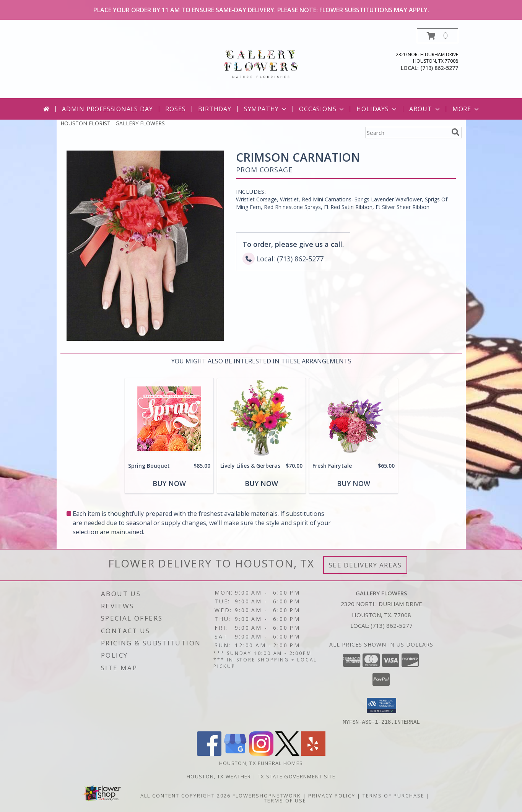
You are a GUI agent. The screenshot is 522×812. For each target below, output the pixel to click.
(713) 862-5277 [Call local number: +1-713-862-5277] (439, 68)
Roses (175, 109)
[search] (455, 132)
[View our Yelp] (313, 753)
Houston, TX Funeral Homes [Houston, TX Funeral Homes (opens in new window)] (261, 763)
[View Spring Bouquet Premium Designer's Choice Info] (169, 419)
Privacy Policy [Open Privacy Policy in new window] (332, 795)
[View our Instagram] (261, 753)
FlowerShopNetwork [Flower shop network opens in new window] (267, 795)
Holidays (377, 109)
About (425, 109)
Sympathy (266, 109)
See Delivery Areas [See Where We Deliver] (365, 565)
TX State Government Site (297, 776)
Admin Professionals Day (107, 109)
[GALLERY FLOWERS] (261, 63)
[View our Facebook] (209, 753)
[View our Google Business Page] (235, 753)
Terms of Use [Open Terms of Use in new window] (285, 800)
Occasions (322, 109)
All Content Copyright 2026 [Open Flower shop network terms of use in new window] (185, 795)
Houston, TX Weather (219, 776)
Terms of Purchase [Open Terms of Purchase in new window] (394, 795)
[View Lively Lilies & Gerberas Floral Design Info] (261, 419)
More (466, 109)
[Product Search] (407, 133)
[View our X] (287, 753)
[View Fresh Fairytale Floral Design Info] (353, 419)
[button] (437, 36)
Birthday (215, 109)
